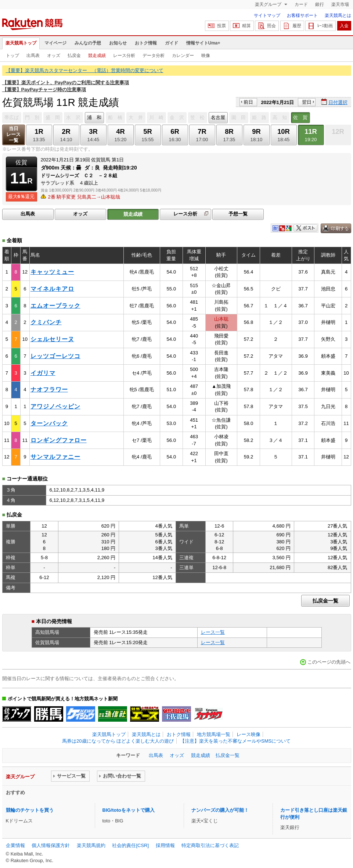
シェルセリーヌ (52, 339)
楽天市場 (340, 4)
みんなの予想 (88, 43)
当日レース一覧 (13, 134)
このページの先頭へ (329, 662)
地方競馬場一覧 (214, 734)
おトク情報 (146, 43)
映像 (206, 56)
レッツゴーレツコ (55, 356)
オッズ (54, 56)
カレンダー (183, 56)
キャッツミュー (52, 272)
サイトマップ (267, 15)
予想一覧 (238, 214)
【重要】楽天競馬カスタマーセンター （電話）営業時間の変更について (85, 70)
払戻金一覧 (325, 601)
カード (301, 4)
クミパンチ (46, 322)
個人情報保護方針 (51, 845)
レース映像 (248, 734)
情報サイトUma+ (203, 43)
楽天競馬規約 (91, 845)
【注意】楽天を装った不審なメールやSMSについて (235, 741)
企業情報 (15, 845)
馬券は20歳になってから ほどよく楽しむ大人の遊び (118, 741)
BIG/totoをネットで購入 (129, 810)
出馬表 (33, 56)
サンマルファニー (55, 457)
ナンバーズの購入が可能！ (220, 810)
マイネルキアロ (52, 289)
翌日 (307, 102)
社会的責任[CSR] (130, 845)
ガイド (172, 43)
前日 (248, 102)
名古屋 (218, 117)
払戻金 (74, 56)
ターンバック (49, 423)
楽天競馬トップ (21, 43)
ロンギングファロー (59, 440)
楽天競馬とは (338, 15)
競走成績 (97, 56)
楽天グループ (269, 4)
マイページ (55, 43)
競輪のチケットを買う (30, 810)
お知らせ (118, 43)
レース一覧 (213, 632)
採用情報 (165, 845)
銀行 (320, 4)
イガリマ (43, 373)
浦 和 (94, 117)
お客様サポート (302, 15)
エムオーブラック (55, 306)
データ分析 (154, 56)
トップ (12, 56)
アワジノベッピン (55, 406)
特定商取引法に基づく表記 (210, 845)
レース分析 (124, 56)
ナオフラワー (49, 390)
